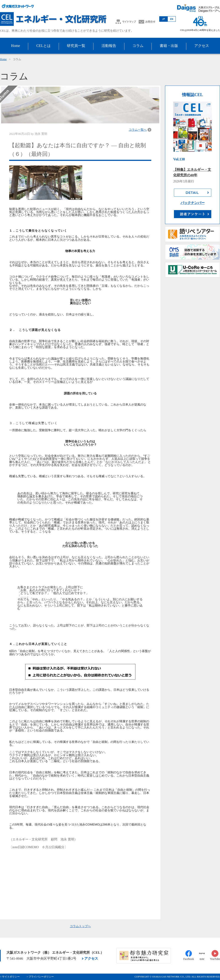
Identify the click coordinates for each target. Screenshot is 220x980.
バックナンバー (193, 203)
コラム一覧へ (138, 130)
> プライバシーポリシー (40, 977)
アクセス (91, 958)
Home (3, 59)
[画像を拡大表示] (80, 672)
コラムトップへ (80, 926)
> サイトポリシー (10, 977)
